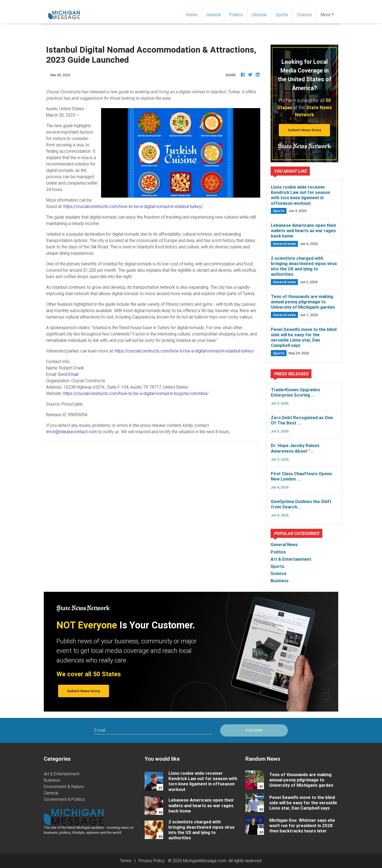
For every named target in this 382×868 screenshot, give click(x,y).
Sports (282, 15)
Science (304, 15)
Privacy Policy (152, 861)
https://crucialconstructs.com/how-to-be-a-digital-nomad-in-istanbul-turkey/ (133, 206)
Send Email (68, 374)
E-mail (100, 730)
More (326, 15)
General (213, 15)
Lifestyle (259, 15)
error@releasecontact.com (72, 432)
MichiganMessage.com (205, 861)
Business (52, 780)
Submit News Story (305, 130)
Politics (236, 15)
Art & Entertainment (62, 774)
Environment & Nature (64, 786)
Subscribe (254, 730)
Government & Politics (64, 799)
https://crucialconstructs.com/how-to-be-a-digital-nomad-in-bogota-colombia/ (136, 393)
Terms (126, 861)
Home (194, 14)
